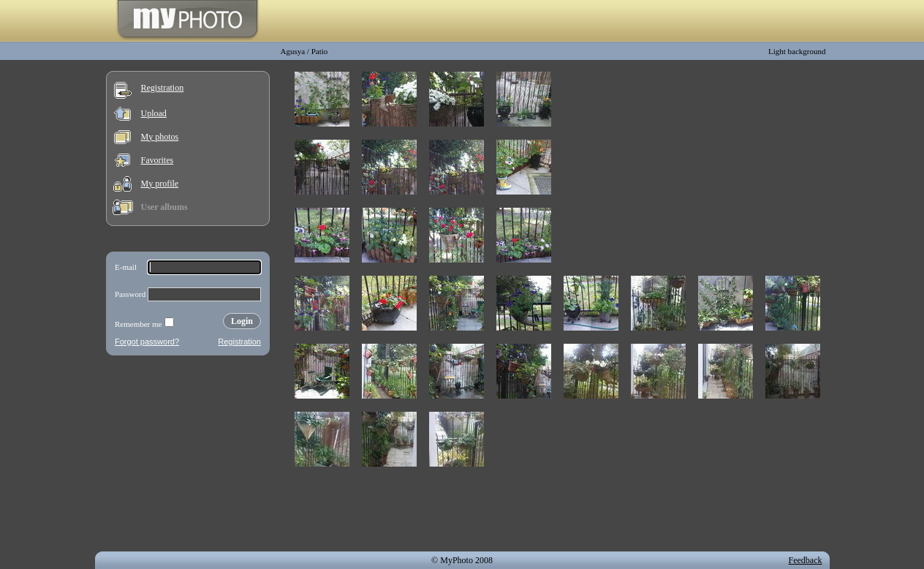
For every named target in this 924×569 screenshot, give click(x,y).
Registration (163, 88)
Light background (797, 51)
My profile (160, 184)
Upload (154, 113)
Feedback (806, 560)
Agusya (293, 51)
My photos (160, 137)
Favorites (158, 160)
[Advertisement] (188, 456)
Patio (320, 51)
